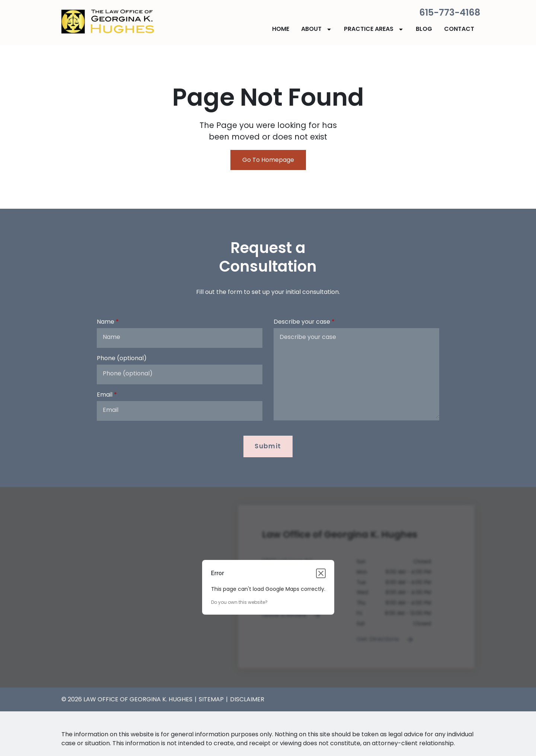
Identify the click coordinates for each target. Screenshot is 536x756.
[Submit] (268, 446)
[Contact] (459, 29)
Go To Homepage (268, 160)
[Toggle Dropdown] (331, 29)
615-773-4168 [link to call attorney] (450, 12)
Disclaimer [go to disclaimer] (247, 699)
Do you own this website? (239, 602)
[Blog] (424, 29)
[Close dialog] (321, 573)
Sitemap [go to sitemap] (211, 699)
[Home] (281, 29)
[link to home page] (108, 22)
